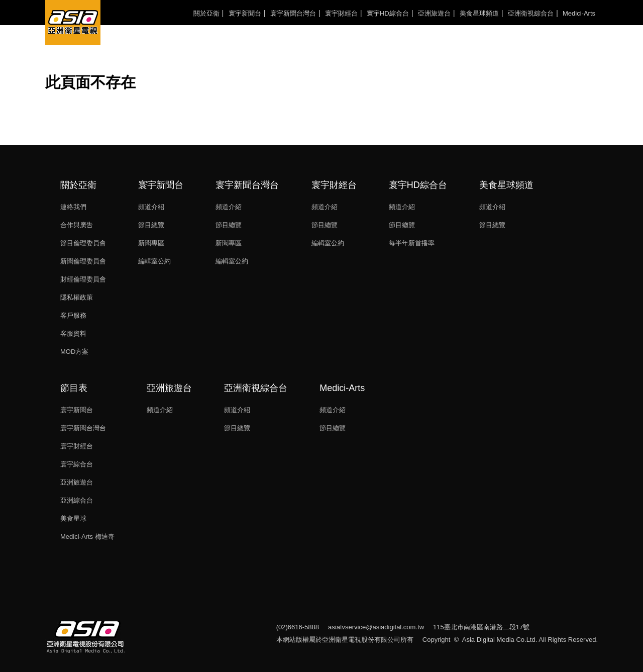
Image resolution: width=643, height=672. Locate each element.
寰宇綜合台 (77, 464)
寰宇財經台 (341, 13)
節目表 (74, 388)
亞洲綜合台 (77, 500)
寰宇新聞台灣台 (293, 13)
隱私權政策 (77, 297)
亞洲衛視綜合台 (531, 13)
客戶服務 (73, 315)
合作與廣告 (77, 225)
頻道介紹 (151, 207)
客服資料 (73, 333)
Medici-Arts (579, 13)
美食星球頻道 (479, 13)
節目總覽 (151, 225)
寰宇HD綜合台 (388, 13)
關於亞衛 (206, 13)
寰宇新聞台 (245, 13)
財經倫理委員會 (83, 279)
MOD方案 (74, 352)
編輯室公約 (154, 261)
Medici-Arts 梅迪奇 (87, 537)
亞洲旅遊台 (434, 13)
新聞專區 (151, 243)
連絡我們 (73, 207)
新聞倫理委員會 (83, 261)
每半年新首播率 (412, 243)
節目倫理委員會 (83, 243)
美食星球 (73, 518)
